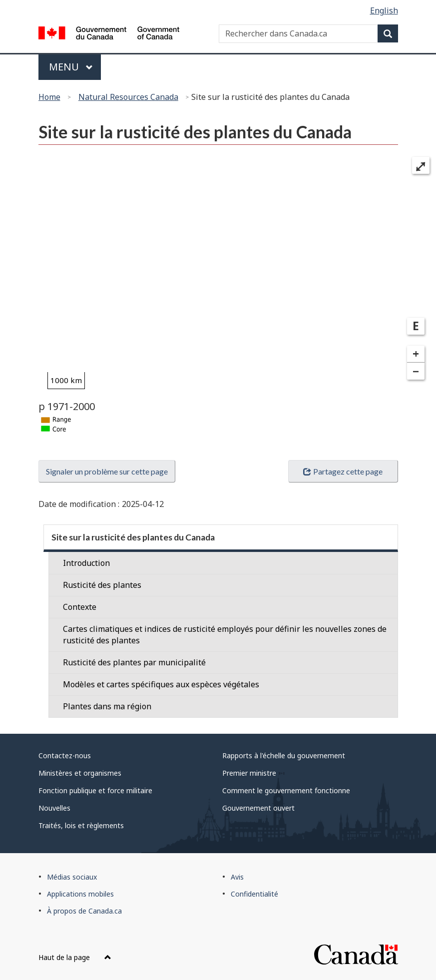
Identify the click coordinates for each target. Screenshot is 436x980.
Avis (237, 877)
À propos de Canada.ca (84, 911)
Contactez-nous (65, 755)
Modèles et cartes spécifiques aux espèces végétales (161, 684)
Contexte (80, 607)
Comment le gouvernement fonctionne (286, 790)
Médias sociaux (72, 877)
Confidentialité (254, 894)
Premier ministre (249, 773)
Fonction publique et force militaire (95, 790)
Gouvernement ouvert (258, 808)
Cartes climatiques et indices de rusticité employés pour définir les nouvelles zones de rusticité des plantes (225, 635)
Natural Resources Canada (128, 97)
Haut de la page (75, 957)
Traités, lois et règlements (81, 825)
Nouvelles (54, 808)
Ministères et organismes (80, 773)
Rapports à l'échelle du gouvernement (284, 755)
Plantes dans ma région (107, 706)
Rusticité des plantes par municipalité (134, 662)
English (384, 10)
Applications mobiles (80, 894)
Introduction (86, 563)
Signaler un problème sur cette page (107, 471)
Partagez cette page (343, 471)
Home (49, 97)
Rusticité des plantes (102, 585)
